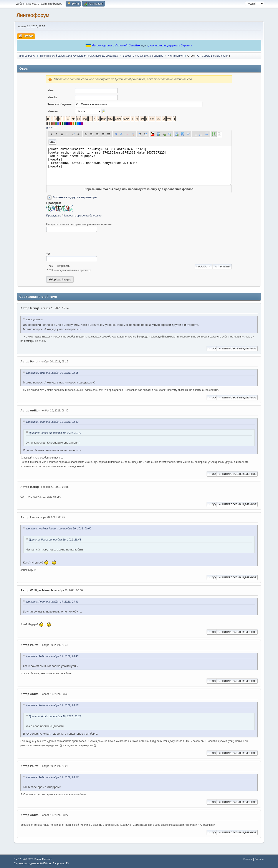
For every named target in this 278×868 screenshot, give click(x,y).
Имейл (52, 97)
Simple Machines (43, 859)
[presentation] (79, 242)
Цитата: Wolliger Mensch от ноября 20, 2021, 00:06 (59, 529)
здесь (144, 45)
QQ (212, 349)
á (47, 128)
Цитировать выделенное (237, 349)
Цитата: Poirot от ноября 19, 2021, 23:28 (52, 705)
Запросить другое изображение (82, 216)
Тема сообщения (60, 104)
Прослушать (54, 216)
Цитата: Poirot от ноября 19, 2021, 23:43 (52, 422)
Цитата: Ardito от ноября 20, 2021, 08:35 (52, 373)
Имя (50, 90)
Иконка (53, 111)
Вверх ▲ (259, 859)
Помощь (248, 859)
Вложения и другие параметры (75, 197)
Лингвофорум (33, 15)
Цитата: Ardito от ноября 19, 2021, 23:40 (55, 433)
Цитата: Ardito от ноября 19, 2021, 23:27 (55, 716)
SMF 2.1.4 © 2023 (23, 859)
